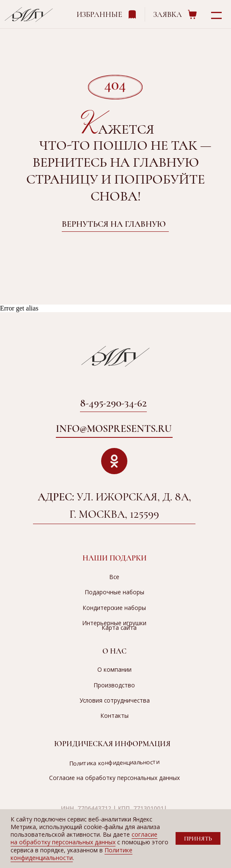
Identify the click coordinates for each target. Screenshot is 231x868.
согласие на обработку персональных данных (84, 838)
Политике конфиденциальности (71, 854)
